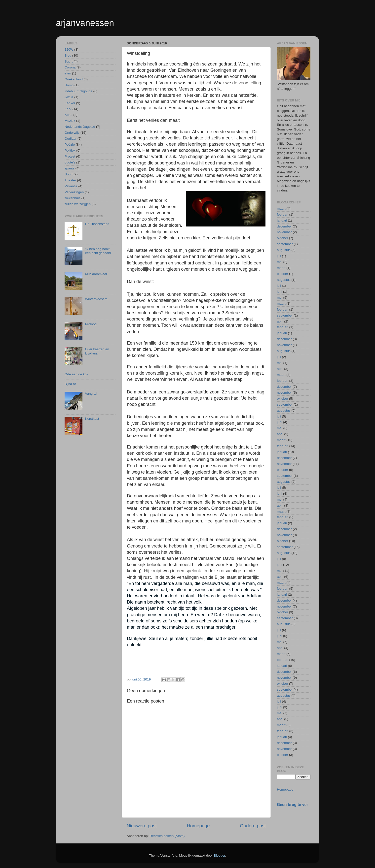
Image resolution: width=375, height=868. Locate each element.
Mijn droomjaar (96, 274)
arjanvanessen (85, 23)
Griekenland (74, 79)
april (280, 321)
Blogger (220, 855)
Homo (69, 85)
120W (69, 49)
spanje (70, 168)
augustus (284, 250)
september (285, 244)
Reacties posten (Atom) (167, 836)
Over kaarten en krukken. (97, 351)
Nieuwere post (142, 826)
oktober (282, 238)
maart (281, 209)
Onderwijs (72, 133)
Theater (70, 180)
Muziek (70, 121)
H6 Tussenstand (97, 224)
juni (280, 292)
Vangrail (91, 394)
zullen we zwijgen (78, 204)
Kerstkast (92, 419)
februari (283, 214)
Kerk (68, 109)
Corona (70, 67)
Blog (68, 55)
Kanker (70, 103)
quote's (70, 162)
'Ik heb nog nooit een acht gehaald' (98, 251)
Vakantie (71, 186)
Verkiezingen (74, 192)
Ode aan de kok (76, 374)
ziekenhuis (73, 198)
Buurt (69, 61)
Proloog (91, 324)
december (284, 226)
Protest (70, 156)
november (284, 232)
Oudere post (253, 826)
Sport (69, 174)
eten (68, 73)
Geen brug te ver (292, 805)
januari (282, 220)
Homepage (198, 826)
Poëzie (70, 145)
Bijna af (70, 384)
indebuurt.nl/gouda (78, 91)
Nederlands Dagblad (80, 127)
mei (280, 262)
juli (279, 256)
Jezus (69, 97)
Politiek (70, 150)
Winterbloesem (96, 299)
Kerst (69, 115)
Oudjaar (71, 139)
